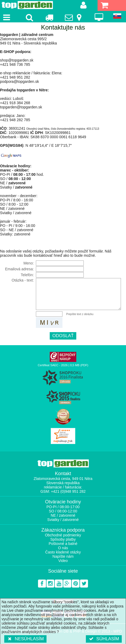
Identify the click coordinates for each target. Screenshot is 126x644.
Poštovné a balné (63, 544)
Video (63, 561)
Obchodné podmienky (63, 535)
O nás (63, 548)
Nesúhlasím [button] (25, 639)
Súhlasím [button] (104, 639)
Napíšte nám (63, 556)
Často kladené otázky (63, 552)
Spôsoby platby (63, 539)
